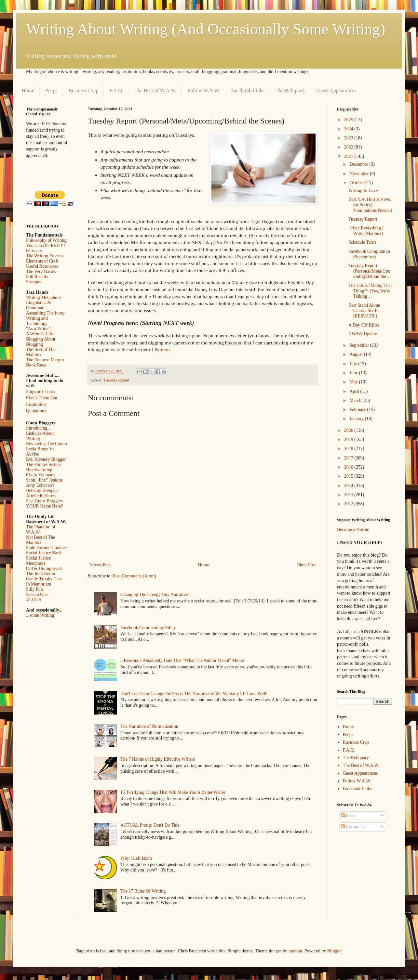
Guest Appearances (337, 90)
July (354, 364)
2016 (349, 467)
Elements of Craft (42, 261)
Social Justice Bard (43, 553)
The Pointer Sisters (43, 464)
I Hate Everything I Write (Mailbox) (366, 231)
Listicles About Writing (40, 436)
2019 (349, 439)
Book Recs (36, 365)
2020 (349, 430)
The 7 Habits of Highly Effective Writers (158, 759)
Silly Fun (34, 589)
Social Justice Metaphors (39, 561)
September (360, 345)
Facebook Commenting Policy (148, 628)
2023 (349, 138)
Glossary (34, 251)
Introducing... (38, 428)
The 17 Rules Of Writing (143, 891)
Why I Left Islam (136, 858)
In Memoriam (39, 584)
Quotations (36, 411)
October (357, 183)
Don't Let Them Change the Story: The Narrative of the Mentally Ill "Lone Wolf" (194, 694)
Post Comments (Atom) (135, 576)
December (359, 164)
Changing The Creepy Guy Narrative (154, 594)
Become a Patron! (353, 529)
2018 (349, 449)
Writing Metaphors (43, 297)
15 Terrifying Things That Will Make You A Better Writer (173, 792)
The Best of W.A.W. (155, 90)
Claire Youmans (40, 475)
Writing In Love (363, 191)
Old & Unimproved (44, 568)
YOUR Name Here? (45, 506)
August (357, 354)
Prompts (34, 282)
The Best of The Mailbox (41, 352)
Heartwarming (39, 470)
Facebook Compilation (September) (369, 254)
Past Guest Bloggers (45, 501)
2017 (349, 458)
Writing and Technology (37, 321)
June (354, 373)
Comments (353, 827)
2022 (349, 147)
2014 (349, 486)
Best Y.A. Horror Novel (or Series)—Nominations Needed (370, 205)
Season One (37, 594)
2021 (349, 156)
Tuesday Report (116, 380)
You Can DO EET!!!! (46, 245)
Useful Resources (42, 266)
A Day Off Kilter (364, 325)
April (355, 391)
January (357, 419)
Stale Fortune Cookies (46, 548)
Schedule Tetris (362, 242)
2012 (349, 504)
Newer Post (100, 565)
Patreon (162, 349)
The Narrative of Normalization (149, 726)
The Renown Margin (45, 360)
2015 (349, 476)
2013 (349, 495)
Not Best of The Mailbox (41, 540)
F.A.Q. (116, 90)
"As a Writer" (38, 329)
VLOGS (34, 600)
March (356, 400)
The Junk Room (40, 574)
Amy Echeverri (40, 485)
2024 (349, 129)
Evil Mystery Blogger (46, 459)
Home (28, 90)
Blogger (334, 951)
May (354, 382)
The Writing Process (45, 256)
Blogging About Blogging (41, 342)
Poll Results (37, 277)
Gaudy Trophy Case (44, 579)
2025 (349, 120)
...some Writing (40, 615)
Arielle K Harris (41, 496)
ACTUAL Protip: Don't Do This (150, 825)
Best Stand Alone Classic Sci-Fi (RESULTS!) (364, 311)
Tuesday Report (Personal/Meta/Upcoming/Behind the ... (370, 271)
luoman (295, 951)
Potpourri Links (40, 392)
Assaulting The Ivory (45, 313)
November (360, 174)
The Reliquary (290, 90)
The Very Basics (41, 271)
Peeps (51, 90)
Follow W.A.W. (204, 90)
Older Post (306, 565)
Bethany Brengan (42, 490)
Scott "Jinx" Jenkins (44, 480)
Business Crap (83, 90)
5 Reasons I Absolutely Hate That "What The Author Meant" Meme (182, 660)
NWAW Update (363, 334)
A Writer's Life (40, 334)
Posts (348, 816)
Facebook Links (248, 90)
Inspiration (36, 404)
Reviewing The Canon (47, 444)
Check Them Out (42, 398)
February (358, 410)
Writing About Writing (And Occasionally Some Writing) (206, 29)
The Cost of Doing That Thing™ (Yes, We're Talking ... (370, 291)
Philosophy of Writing (46, 240)
